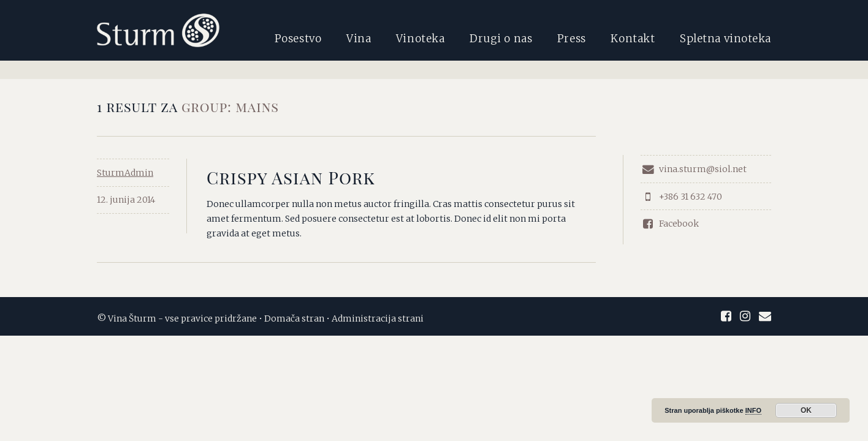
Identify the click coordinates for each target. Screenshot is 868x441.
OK (806, 410)
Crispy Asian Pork (291, 177)
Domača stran (294, 318)
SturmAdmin (125, 173)
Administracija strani (378, 318)
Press (572, 39)
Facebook (670, 224)
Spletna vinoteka (725, 39)
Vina (359, 39)
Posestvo (298, 39)
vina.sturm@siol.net (694, 169)
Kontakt (633, 39)
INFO (753, 410)
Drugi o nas (501, 39)
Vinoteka (420, 39)
